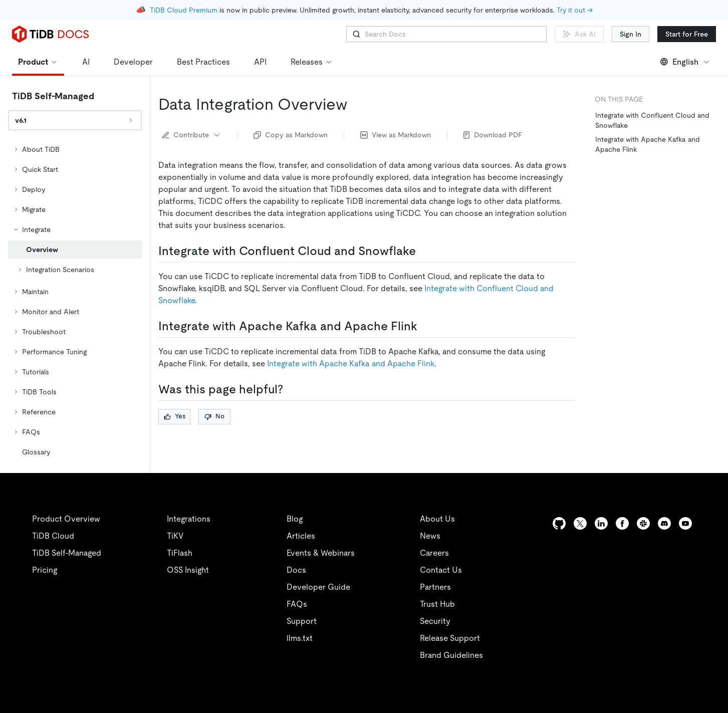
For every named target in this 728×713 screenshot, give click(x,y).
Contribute (192, 135)
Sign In (631, 34)
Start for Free (687, 34)
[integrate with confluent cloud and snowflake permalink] (424, 251)
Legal (275, 699)
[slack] (643, 523)
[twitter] (580, 523)
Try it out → (575, 10)
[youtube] (685, 523)
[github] (559, 523)
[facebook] (622, 523)
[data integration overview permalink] (355, 104)
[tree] (75, 301)
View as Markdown (396, 135)
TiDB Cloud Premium (184, 10)
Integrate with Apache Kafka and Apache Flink (351, 364)
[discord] (664, 523)
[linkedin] (601, 523)
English (685, 62)
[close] (708, 635)
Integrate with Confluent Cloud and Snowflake (652, 120)
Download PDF (493, 135)
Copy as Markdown (291, 135)
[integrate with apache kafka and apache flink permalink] (425, 326)
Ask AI (579, 34)
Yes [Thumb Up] (175, 416)
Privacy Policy (220, 699)
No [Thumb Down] (214, 416)
